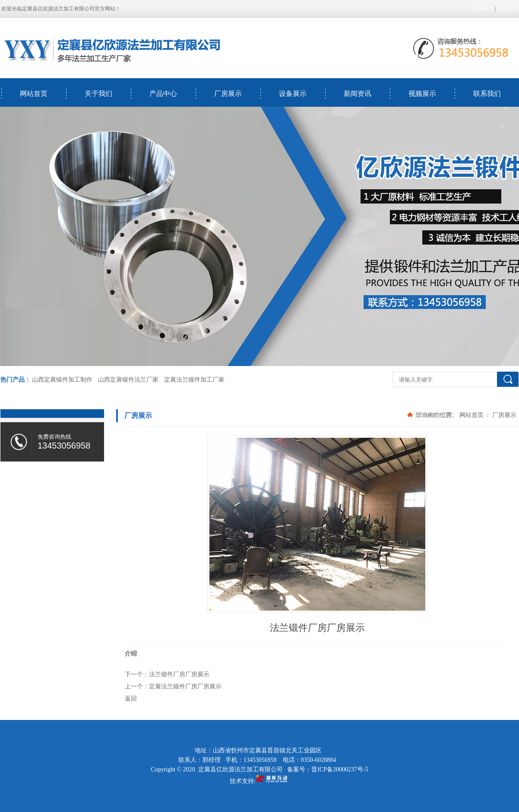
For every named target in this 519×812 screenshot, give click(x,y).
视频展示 (422, 94)
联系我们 (508, 9)
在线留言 (483, 9)
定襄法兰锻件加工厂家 (194, 380)
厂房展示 (228, 94)
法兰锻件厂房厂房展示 (179, 674)
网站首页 (34, 94)
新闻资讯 (358, 94)
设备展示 (293, 94)
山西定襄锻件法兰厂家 (128, 380)
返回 (131, 698)
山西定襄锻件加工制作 (62, 380)
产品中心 (163, 94)
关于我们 (98, 94)
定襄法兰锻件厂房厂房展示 (185, 686)
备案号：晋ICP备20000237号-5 (328, 769)
